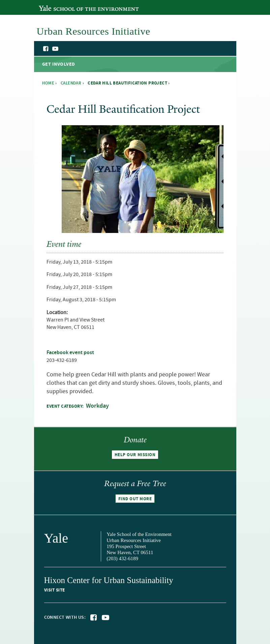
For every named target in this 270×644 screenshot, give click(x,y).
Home (48, 83)
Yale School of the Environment (75, 4)
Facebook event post (70, 353)
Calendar (71, 83)
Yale (56, 538)
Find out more (135, 499)
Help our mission (135, 455)
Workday (97, 406)
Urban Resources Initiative (214, 60)
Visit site (55, 590)
